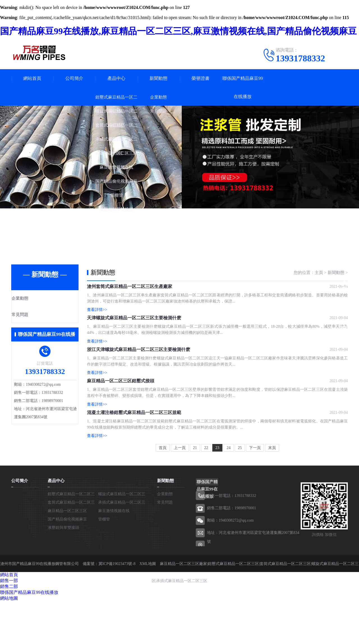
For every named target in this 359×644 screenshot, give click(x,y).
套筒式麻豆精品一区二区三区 (285, 606)
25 (240, 491)
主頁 (319, 273)
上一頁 (180, 491)
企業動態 (33, 299)
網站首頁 (32, 78)
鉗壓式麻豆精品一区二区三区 (233, 606)
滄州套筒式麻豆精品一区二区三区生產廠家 (130, 291)
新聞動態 (158, 78)
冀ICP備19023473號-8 (117, 606)
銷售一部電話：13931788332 (232, 538)
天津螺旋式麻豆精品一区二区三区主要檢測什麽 (134, 331)
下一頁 (255, 491)
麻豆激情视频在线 (114, 553)
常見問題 (33, 315)
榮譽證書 (201, 78)
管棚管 (104, 562)
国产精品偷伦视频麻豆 (67, 562)
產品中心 (116, 78)
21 (195, 491)
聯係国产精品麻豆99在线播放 (243, 87)
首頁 (163, 491)
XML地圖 (148, 606)
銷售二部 (9, 629)
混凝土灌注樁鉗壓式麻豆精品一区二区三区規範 (134, 451)
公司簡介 (74, 78)
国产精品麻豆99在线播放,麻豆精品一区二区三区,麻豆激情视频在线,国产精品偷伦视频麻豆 (178, 31)
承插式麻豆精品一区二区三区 (182, 623)
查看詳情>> (97, 314)
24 (229, 491)
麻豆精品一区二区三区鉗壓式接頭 (121, 411)
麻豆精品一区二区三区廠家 (183, 606)
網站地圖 (9, 641)
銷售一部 (9, 623)
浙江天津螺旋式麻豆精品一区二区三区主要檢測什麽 (139, 371)
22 (206, 491)
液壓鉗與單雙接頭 (63, 570)
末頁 (272, 491)
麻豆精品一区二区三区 (67, 553)
